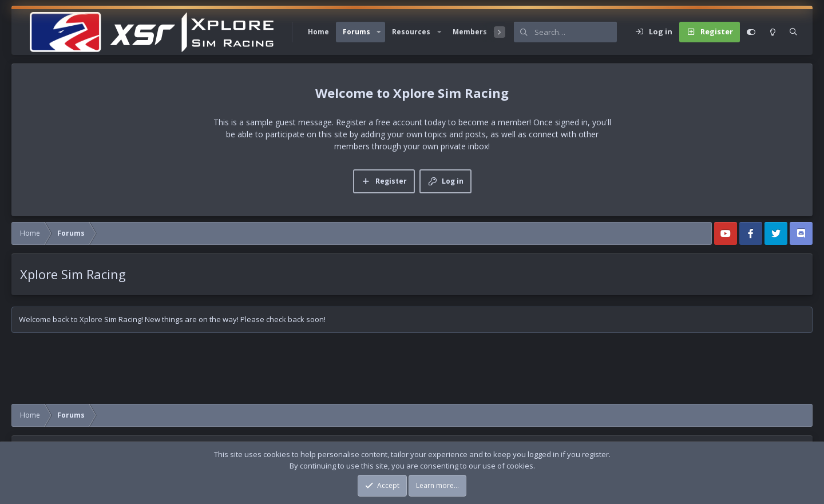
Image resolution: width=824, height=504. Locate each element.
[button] (379, 32)
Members (470, 32)
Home (318, 32)
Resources (411, 32)
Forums (356, 32)
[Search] (576, 32)
